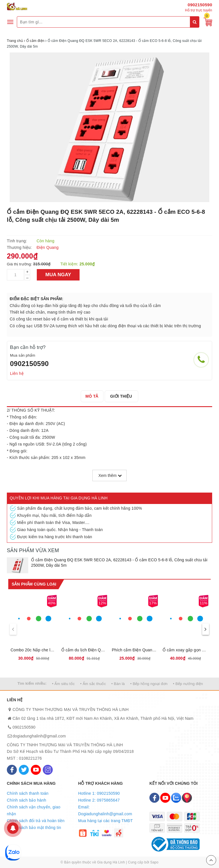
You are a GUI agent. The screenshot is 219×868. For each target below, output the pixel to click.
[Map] (187, 798)
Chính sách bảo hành (27, 800)
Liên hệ (17, 373)
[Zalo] (176, 798)
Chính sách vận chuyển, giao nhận (34, 810)
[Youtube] (36, 770)
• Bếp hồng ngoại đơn (149, 684)
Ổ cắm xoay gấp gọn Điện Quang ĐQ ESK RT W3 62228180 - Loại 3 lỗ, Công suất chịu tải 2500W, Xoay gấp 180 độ (186, 650)
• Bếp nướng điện (188, 684)
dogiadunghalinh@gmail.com (39, 736)
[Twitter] (24, 770)
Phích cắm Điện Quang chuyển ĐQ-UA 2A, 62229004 (135, 650)
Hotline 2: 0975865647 (99, 800)
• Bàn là (118, 684)
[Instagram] (48, 770)
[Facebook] (12, 770)
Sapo (154, 862)
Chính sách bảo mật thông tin (34, 828)
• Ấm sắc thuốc (93, 684)
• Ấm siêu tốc (63, 684)
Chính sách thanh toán (28, 793)
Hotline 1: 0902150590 (99, 793)
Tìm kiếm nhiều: (32, 683)
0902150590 (200, 5)
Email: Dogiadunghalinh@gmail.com (105, 810)
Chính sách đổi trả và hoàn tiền (36, 821)
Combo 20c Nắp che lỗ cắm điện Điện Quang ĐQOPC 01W (34, 650)
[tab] (93, 396)
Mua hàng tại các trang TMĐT (106, 821)
